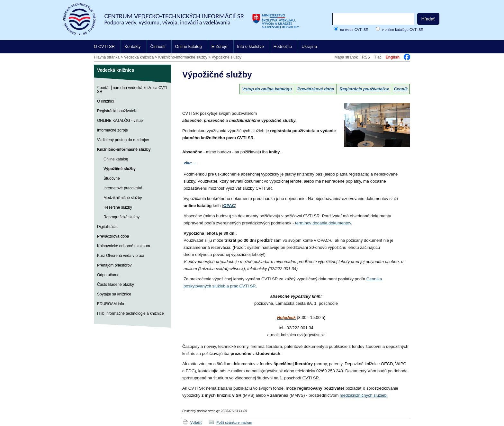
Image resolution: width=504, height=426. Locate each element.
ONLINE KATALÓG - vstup (120, 121)
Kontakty (133, 46)
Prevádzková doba (113, 236)
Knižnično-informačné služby (183, 57)
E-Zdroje (220, 46)
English (393, 57)
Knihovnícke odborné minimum (124, 246)
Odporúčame (108, 275)
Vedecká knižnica (139, 57)
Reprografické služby (122, 217)
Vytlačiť (196, 422)
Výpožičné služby (227, 57)
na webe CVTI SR (354, 30)
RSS (366, 57)
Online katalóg (189, 46)
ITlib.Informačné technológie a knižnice (130, 313)
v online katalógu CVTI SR (403, 30)
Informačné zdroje (113, 130)
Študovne (112, 178)
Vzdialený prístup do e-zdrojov (123, 140)
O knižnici (105, 101)
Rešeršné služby (118, 207)
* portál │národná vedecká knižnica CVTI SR (132, 90)
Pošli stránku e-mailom (234, 422)
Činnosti (158, 46)
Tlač (378, 57)
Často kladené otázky (116, 285)
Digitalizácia (107, 227)
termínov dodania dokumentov (323, 223)
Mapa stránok (346, 57)
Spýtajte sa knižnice (114, 294)
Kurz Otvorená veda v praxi (120, 256)
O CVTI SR (104, 46)
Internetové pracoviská (123, 188)
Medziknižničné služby (123, 198)
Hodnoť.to (283, 46)
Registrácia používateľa (117, 111)
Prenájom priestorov (114, 265)
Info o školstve (251, 46)
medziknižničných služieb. (364, 395)
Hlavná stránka (107, 57)
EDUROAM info (111, 304)
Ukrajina (309, 46)
